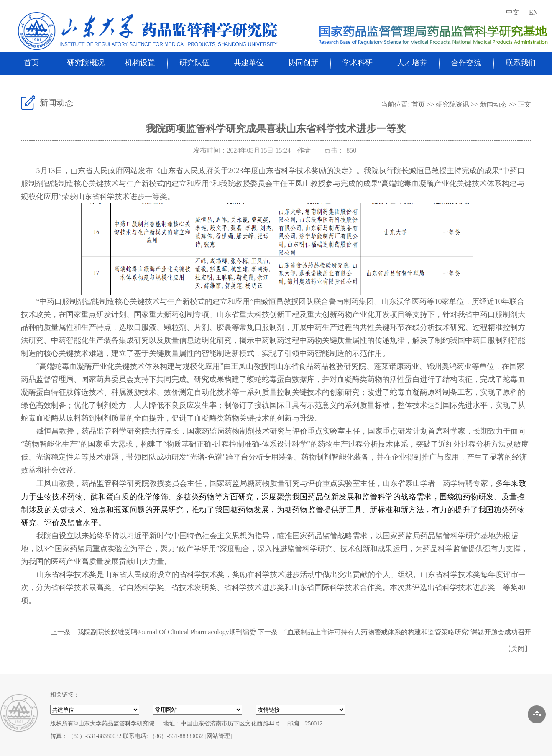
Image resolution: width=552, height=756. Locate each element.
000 (300, 710)
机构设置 (140, 63)
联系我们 (521, 63)
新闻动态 (493, 104)
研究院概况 (86, 63)
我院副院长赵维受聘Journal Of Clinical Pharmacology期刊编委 (167, 632)
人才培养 (412, 63)
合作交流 (466, 63)
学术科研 (358, 63)
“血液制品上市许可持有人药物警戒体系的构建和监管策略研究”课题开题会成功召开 (408, 632)
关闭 (518, 649)
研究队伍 (194, 63)
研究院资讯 (452, 104)
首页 (31, 63)
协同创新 (303, 63)
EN (533, 12)
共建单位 (249, 63)
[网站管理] (218, 736)
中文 (513, 12)
